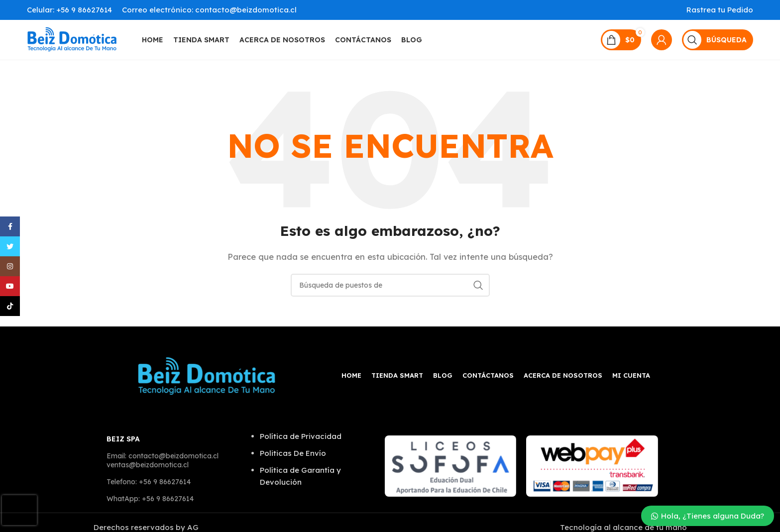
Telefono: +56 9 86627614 (149, 482)
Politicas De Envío (293, 453)
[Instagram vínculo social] (10, 266)
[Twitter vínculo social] (10, 246)
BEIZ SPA (123, 439)
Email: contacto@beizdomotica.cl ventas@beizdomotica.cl (163, 460)
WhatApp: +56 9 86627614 (150, 499)
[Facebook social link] (10, 226)
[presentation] (19, 510)
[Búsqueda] (718, 40)
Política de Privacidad (301, 436)
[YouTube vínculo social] (10, 286)
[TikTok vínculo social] (10, 306)
